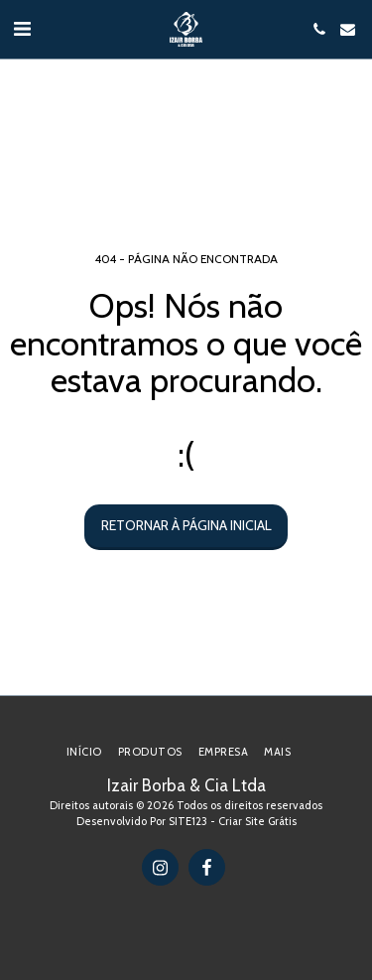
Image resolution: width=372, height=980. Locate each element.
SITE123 (188, 821)
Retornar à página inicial (186, 525)
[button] (22, 29)
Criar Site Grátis (257, 821)
